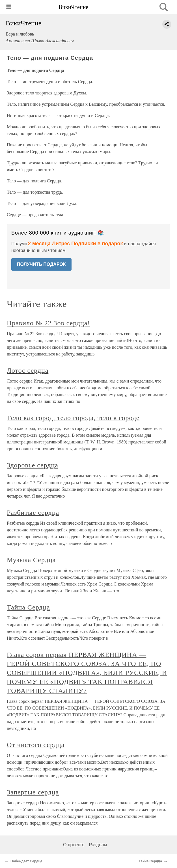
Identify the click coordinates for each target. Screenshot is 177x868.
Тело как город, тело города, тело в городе (73, 418)
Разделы (98, 845)
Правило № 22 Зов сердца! (48, 323)
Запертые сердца (33, 792)
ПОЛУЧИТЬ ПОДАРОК (41, 264)
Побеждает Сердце (26, 861)
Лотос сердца (28, 370)
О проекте (74, 845)
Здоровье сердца (33, 465)
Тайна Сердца (28, 607)
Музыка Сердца (31, 560)
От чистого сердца (36, 745)
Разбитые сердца (33, 513)
